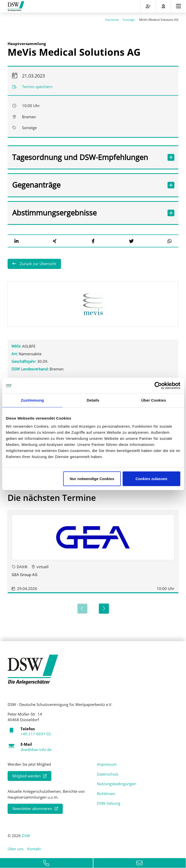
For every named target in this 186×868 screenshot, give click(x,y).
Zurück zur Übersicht (37, 262)
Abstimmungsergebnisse (88, 211)
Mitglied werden (27, 774)
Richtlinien (106, 792)
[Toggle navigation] (179, 6)
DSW (26, 834)
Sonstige (129, 18)
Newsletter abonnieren (32, 807)
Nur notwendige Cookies (92, 478)
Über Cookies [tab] (154, 400)
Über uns (16, 847)
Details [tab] (93, 400)
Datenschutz (108, 772)
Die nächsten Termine (52, 496)
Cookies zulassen (151, 478)
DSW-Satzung (109, 801)
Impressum (107, 762)
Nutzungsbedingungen (117, 782)
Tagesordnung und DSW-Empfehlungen (88, 155)
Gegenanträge (88, 183)
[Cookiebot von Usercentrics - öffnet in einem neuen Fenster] (158, 386)
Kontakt (34, 847)
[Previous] (82, 607)
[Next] (104, 607)
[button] (16, 239)
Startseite (112, 18)
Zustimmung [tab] (32, 400)
